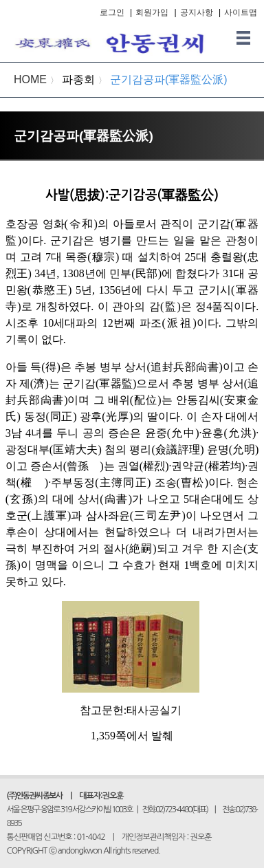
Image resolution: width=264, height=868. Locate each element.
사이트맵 (241, 12)
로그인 (112, 12)
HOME (30, 79)
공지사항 (197, 12)
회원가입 (152, 12)
